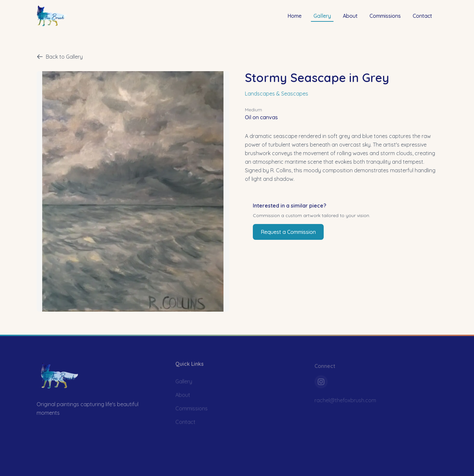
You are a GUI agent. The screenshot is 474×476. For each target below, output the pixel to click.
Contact (422, 15)
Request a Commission (288, 232)
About (350, 15)
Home (295, 15)
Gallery (322, 17)
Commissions (385, 15)
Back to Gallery (60, 57)
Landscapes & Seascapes (277, 94)
